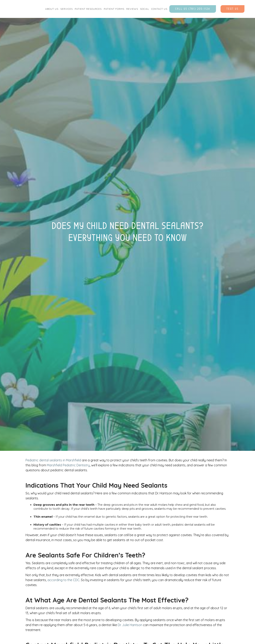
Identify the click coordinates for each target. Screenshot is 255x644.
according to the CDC (63, 580)
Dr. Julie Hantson (130, 625)
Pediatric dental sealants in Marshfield (53, 460)
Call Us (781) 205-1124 (193, 9)
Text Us (232, 9)
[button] (52, 9)
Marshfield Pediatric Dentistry (68, 465)
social (145, 9)
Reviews (132, 9)
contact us (159, 9)
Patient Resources (88, 9)
